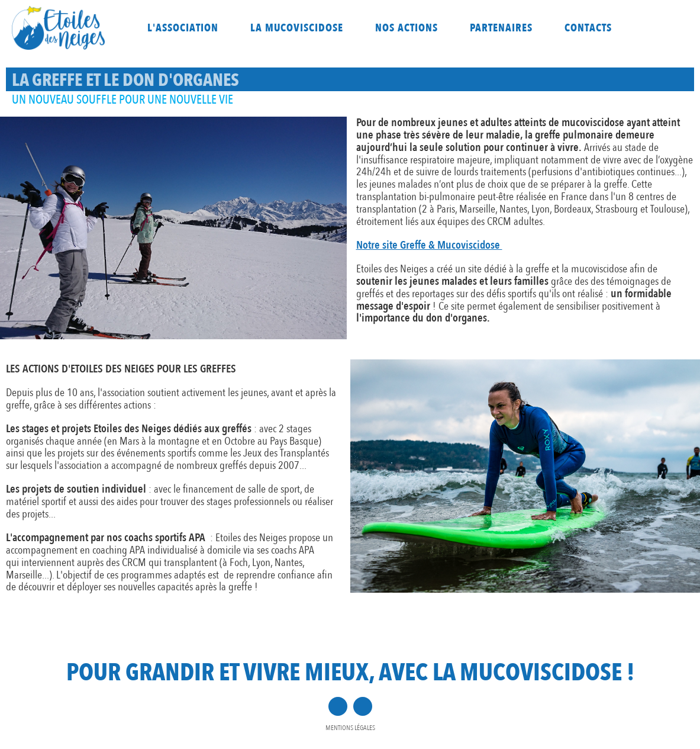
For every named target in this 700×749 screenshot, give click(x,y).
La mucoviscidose (297, 28)
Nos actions (407, 28)
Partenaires (501, 28)
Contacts (588, 28)
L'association (183, 28)
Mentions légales (350, 728)
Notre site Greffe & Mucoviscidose (429, 245)
